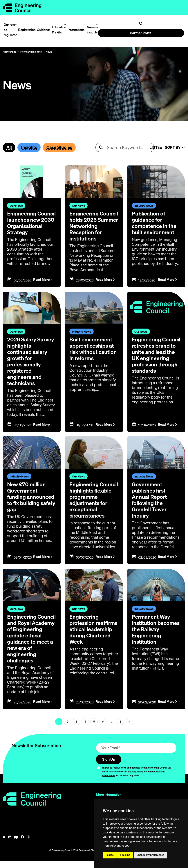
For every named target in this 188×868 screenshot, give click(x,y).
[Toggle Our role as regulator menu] (16, 25)
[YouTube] (16, 844)
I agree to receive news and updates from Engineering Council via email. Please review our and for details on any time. (137, 778)
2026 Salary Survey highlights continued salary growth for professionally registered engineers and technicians (31, 368)
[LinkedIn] (10, 844)
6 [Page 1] (103, 728)
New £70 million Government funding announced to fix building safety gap (31, 503)
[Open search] (141, 24)
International (75, 30)
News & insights (92, 30)
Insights (30, 147)
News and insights (31, 52)
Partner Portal (141, 33)
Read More (41, 286)
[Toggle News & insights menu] (97, 25)
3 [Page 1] (76, 728)
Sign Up (109, 766)
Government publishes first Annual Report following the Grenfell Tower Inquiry (150, 506)
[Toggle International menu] (84, 25)
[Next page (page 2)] (129, 728)
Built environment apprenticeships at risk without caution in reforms (93, 355)
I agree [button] (110, 855)
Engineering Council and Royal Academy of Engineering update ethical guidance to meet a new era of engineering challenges (32, 645)
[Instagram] (28, 844)
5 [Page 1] (94, 728)
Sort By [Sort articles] (175, 148)
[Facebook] (22, 844)
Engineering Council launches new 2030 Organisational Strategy (28, 226)
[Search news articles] (125, 148)
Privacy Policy (135, 778)
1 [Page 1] (59, 728)
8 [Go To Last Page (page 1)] (121, 728)
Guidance (43, 30)
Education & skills (58, 30)
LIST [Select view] (156, 148)
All (9, 147)
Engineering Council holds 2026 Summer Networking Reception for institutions (93, 229)
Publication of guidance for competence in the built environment (155, 223)
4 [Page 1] (85, 728)
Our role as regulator (9, 30)
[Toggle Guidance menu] (49, 25)
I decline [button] (125, 855)
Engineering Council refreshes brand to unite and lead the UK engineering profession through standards (156, 365)
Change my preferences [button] (150, 855)
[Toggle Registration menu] (34, 25)
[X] (4, 844)
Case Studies (61, 147)
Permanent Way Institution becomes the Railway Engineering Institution (151, 639)
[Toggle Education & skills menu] (65, 25)
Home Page (10, 52)
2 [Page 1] (68, 728)
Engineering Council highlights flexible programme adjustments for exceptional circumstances (94, 506)
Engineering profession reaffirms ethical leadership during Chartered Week (91, 636)
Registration (26, 30)
